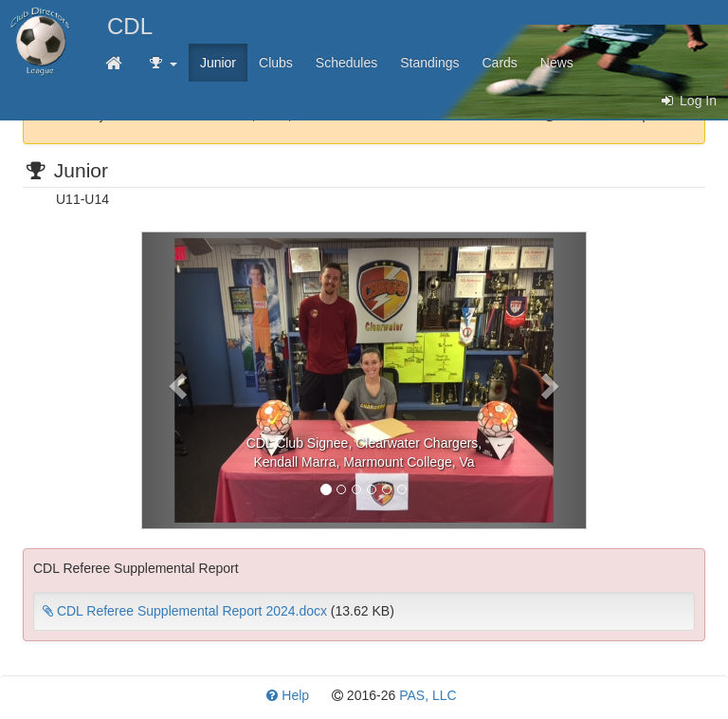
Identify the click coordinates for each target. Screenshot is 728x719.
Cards (500, 63)
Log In (688, 101)
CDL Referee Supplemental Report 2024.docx (185, 611)
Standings (429, 63)
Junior (218, 63)
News (557, 63)
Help (288, 695)
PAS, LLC (428, 695)
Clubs (276, 63)
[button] (175, 380)
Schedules (346, 63)
